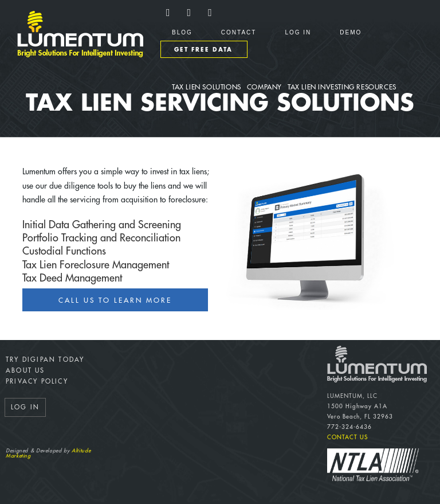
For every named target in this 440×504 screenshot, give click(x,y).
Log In (298, 32)
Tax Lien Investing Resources (342, 87)
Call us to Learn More (115, 300)
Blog (182, 32)
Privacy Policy (37, 382)
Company (264, 87)
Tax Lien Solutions (207, 87)
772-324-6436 (349, 427)
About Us (25, 371)
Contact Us (347, 437)
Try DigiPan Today (45, 360)
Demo (351, 32)
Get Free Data (203, 50)
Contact (239, 32)
